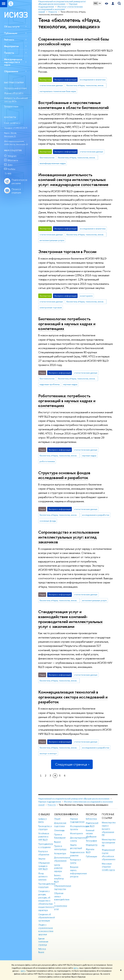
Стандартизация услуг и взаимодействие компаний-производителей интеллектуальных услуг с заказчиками (70, 619)
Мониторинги (76, 833)
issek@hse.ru (15, 123)
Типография (91, 841)
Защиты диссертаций (76, 846)
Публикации (11, 33)
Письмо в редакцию (16, 191)
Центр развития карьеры (58, 868)
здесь (76, 968)
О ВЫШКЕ (44, 814)
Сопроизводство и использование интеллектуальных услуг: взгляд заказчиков (69, 537)
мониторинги (86, 296)
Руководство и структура (45, 828)
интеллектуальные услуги (52, 240)
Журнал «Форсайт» (14, 93)
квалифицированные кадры (53, 163)
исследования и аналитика (93, 80)
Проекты (9, 53)
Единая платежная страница (43, 942)
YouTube (11, 169)
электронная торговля (51, 307)
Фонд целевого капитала (43, 877)
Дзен (10, 165)
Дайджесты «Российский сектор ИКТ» (16, 100)
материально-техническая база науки (58, 91)
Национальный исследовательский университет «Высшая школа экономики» (74, 799)
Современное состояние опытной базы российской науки (74, 41)
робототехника (47, 461)
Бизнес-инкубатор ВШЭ (59, 878)
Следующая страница (72, 764)
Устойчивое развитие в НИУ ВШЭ (44, 837)
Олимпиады (59, 830)
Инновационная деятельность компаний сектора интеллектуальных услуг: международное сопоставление (73, 180)
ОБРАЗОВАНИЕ (63, 814)
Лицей (57, 819)
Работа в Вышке (42, 950)
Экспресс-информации (15, 88)
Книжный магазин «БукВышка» (91, 833)
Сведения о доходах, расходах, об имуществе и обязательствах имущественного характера (46, 901)
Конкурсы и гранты (75, 861)
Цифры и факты (42, 820)
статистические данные (51, 85)
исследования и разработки (96, 515)
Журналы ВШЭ (90, 851)
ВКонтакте (13, 160)
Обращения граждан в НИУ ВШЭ (44, 866)
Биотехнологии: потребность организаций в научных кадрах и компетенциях (67, 324)
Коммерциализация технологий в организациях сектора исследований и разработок (73, 697)
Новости (52, 805)
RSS (9, 173)
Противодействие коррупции (47, 885)
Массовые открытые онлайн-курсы (108, 867)
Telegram (12, 156)
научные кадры (70, 384)
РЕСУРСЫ (91, 814)
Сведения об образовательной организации (47, 917)
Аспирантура (60, 853)
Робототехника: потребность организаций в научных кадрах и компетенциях (67, 401)
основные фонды (48, 521)
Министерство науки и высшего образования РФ (109, 829)
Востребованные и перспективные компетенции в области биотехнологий (73, 105)
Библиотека (91, 819)
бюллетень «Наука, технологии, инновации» (86, 85)
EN (100, 3)
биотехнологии (47, 157)
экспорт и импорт (48, 753)
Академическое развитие (77, 854)
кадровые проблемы (50, 384)
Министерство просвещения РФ (109, 843)
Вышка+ (58, 842)
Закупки (42, 859)
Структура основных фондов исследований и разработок (64, 475)
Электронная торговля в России (67, 252)
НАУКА (74, 814)
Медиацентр (92, 845)
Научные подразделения (50, 802)
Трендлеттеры (11, 106)
